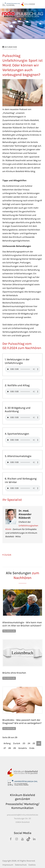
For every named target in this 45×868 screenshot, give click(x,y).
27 (5, 748)
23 (24, 743)
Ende (32, 748)
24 (29, 743)
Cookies (32, 865)
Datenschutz (21, 865)
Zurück (8, 555)
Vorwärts (23, 748)
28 (10, 748)
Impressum (8, 865)
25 (34, 743)
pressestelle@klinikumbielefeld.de (22, 815)
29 (15, 748)
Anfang (7, 743)
